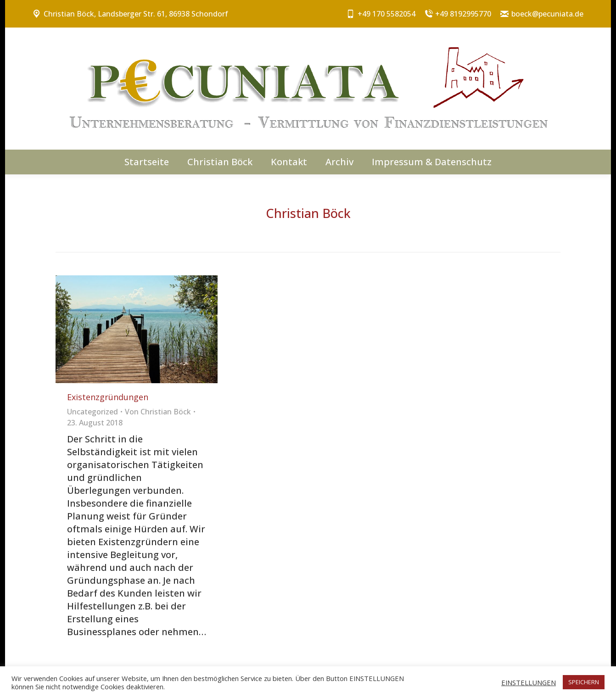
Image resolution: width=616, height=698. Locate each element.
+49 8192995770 (458, 14)
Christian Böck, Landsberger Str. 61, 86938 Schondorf (130, 14)
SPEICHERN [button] (584, 682)
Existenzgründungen (108, 397)
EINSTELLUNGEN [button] (529, 682)
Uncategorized (92, 412)
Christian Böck (308, 213)
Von (158, 412)
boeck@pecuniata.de (542, 14)
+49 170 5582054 (381, 14)
